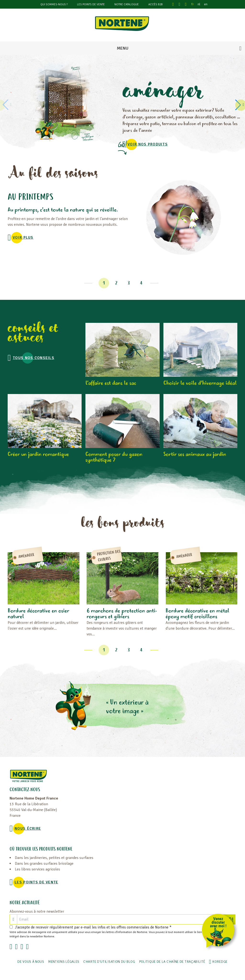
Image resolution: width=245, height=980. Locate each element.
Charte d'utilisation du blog (109, 962)
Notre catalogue (127, 4)
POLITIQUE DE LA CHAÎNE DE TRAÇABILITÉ (172, 962)
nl (199, 4)
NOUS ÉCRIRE (28, 829)
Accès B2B (156, 4)
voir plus (23, 238)
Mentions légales (64, 962)
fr (193, 4)
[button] (239, 105)
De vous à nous (31, 962)
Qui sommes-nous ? (54, 4)
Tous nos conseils (33, 358)
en (206, 4)
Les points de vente (91, 4)
